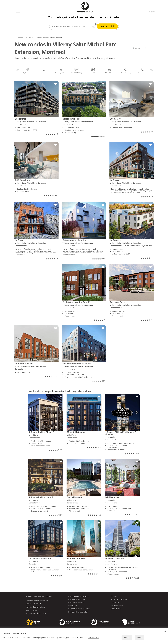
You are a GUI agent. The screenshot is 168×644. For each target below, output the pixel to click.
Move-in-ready (31, 610)
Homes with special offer (78, 612)
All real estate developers (36, 613)
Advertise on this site (119, 599)
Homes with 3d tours (76, 602)
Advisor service (117, 606)
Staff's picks (73, 606)
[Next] (151, 71)
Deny (139, 638)
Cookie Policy (94, 638)
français (151, 11)
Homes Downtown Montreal (79, 609)
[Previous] (18, 71)
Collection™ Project (33, 604)
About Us (115, 596)
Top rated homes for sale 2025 (38, 601)
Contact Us (115, 602)
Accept (127, 638)
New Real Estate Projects (35, 607)
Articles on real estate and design (39, 596)
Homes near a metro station (79, 596)
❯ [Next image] (103, 99)
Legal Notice (116, 609)
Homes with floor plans (77, 599)
